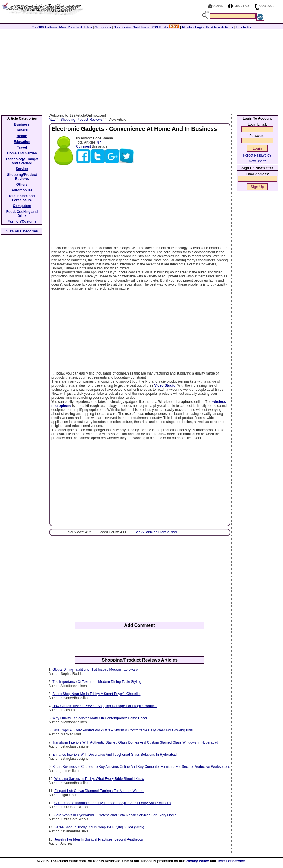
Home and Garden (22, 153)
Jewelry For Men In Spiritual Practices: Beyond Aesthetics (99, 839)
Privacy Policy (197, 861)
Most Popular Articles (76, 27)
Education (22, 142)
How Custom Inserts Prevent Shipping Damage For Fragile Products (105, 706)
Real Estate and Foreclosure (22, 198)
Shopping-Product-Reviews (82, 120)
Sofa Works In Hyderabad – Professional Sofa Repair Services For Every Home (115, 815)
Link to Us (243, 27)
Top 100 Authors (44, 27)
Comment (83, 146)
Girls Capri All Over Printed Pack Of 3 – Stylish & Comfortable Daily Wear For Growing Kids (122, 730)
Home (218, 5)
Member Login (193, 27)
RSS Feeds (165, 27)
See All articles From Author (156, 532)
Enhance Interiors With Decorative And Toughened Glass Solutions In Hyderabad (114, 755)
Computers (22, 206)
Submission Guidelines (131, 27)
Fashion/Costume (22, 221)
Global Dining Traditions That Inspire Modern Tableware (95, 670)
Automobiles (22, 190)
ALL (52, 120)
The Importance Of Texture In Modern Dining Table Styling (97, 682)
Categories (103, 27)
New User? (257, 161)
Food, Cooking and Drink (22, 214)
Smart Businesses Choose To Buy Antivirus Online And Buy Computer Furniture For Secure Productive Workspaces (141, 767)
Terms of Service (231, 861)
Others (22, 185)
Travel (22, 148)
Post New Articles (220, 27)
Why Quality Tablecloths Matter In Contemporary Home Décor (100, 718)
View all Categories (22, 231)
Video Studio (165, 385)
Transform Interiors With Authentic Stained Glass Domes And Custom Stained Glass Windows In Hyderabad (135, 742)
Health (22, 136)
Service (22, 169)
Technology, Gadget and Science (22, 161)
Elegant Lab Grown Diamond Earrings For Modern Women (99, 791)
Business (22, 124)
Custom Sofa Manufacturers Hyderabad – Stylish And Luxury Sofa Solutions (113, 803)
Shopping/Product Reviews (22, 177)
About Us (242, 5)
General (22, 130)
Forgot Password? (257, 155)
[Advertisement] (141, 70)
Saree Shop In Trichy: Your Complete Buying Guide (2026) (99, 827)
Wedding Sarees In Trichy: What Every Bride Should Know (99, 779)
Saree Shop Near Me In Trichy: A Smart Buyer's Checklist (96, 694)
